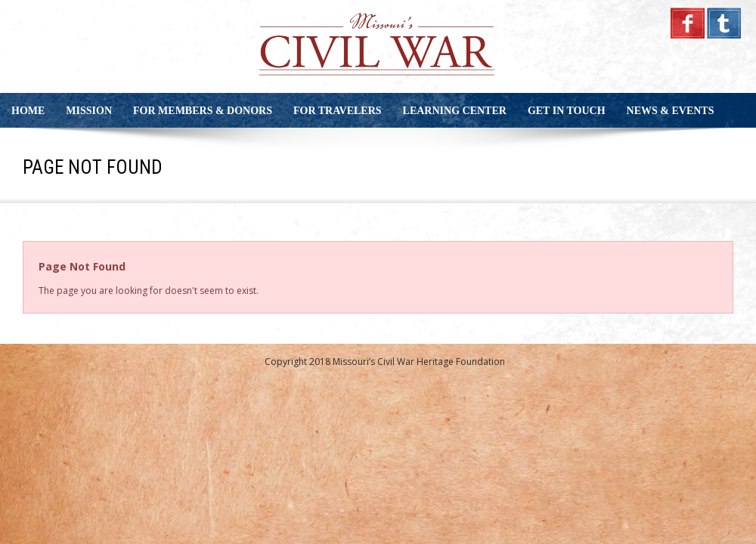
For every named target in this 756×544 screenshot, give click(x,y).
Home (28, 111)
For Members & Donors (203, 111)
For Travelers (338, 111)
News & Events (671, 111)
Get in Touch (567, 111)
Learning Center (455, 111)
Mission (89, 111)
